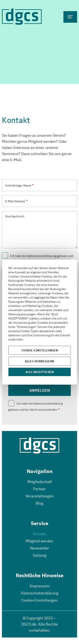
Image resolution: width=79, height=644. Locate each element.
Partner (39, 489)
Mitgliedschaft (40, 482)
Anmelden (40, 390)
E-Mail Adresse (15, 201)
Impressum (40, 586)
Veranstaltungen (39, 496)
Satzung (40, 555)
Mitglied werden (39, 541)
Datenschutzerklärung (40, 593)
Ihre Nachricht (15, 216)
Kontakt (40, 534)
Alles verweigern (39, 361)
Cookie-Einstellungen (39, 600)
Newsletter (40, 548)
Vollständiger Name (18, 185)
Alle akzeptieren (40, 372)
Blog (39, 503)
